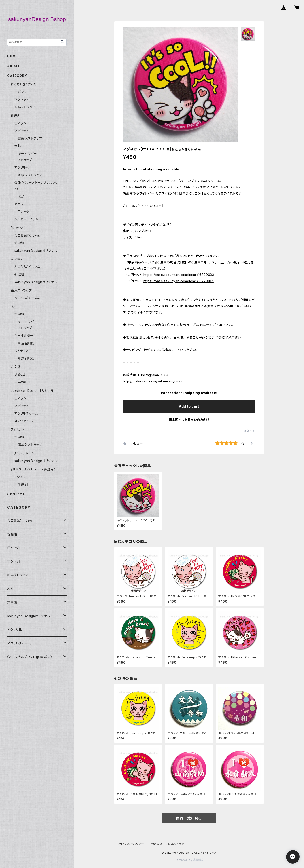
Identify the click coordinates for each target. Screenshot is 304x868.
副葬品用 (21, 374)
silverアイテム (25, 421)
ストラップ (25, 160)
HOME (12, 56)
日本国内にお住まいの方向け (189, 420)
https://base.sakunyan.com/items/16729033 (179, 275)
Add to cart (189, 406)
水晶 (21, 196)
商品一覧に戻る (189, 818)
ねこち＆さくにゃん (24, 84)
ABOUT (13, 66)
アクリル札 (22, 167)
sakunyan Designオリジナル (36, 251)
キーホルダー (28, 153)
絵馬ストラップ (25, 107)
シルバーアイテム (26, 219)
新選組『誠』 (26, 343)
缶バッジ (20, 92)
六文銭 (16, 367)
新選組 (16, 115)
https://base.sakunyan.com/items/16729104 (179, 281)
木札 (18, 146)
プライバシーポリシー (131, 844)
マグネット (22, 99)
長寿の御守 (22, 382)
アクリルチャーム (26, 413)
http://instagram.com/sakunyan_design (154, 381)
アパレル (20, 204)
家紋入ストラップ (30, 138)
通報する (249, 431)
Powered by (189, 860)
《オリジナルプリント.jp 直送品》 (33, 469)
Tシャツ (23, 212)
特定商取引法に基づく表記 (168, 844)
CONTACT (16, 494)
